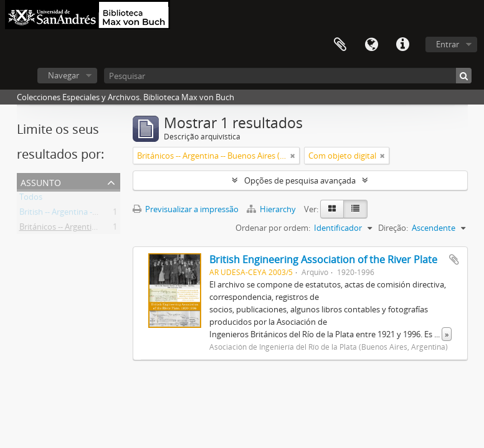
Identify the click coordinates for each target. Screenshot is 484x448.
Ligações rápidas (402, 45)
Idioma (371, 45)
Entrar (448, 44)
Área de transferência (340, 45)
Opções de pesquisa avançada (300, 180)
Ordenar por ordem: (273, 228)
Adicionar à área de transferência (454, 259)
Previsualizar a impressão (186, 209)
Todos (31, 199)
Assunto (41, 181)
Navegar (64, 75)
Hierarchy (272, 209)
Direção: (393, 228)
